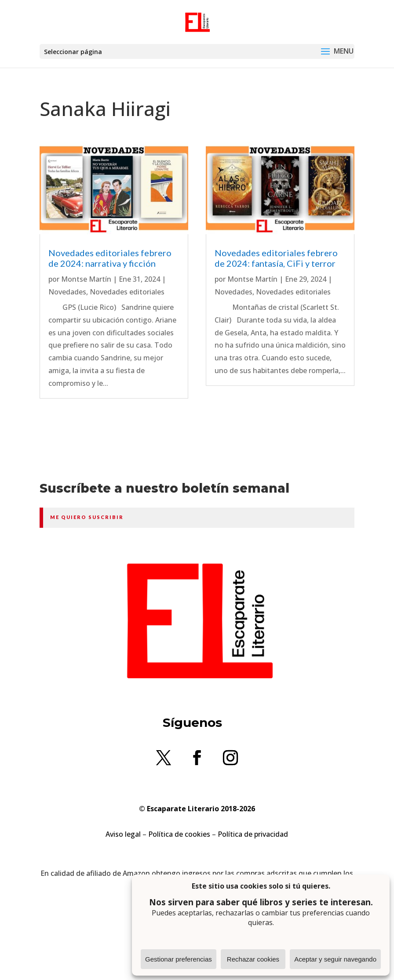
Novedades (67, 292)
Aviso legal (123, 834)
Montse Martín (86, 279)
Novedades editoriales (127, 292)
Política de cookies (179, 834)
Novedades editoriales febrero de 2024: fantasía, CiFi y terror (276, 258)
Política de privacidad (253, 834)
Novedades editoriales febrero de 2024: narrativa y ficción (110, 258)
